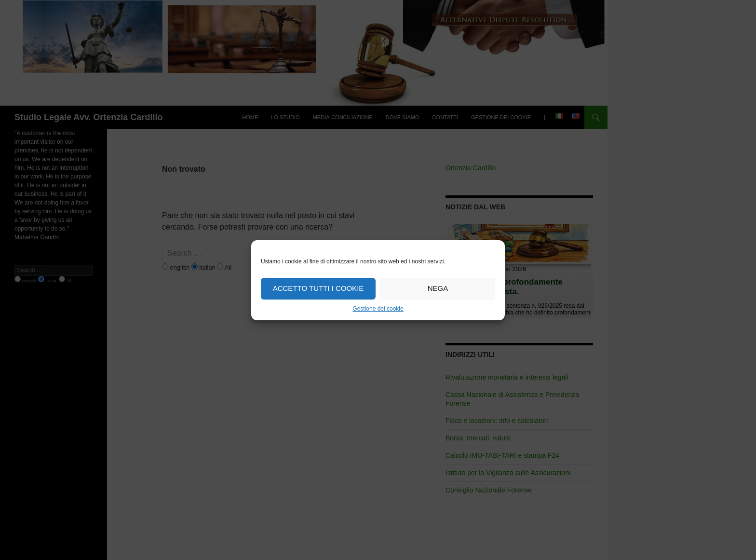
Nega (438, 288)
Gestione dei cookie (378, 309)
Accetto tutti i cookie (318, 288)
